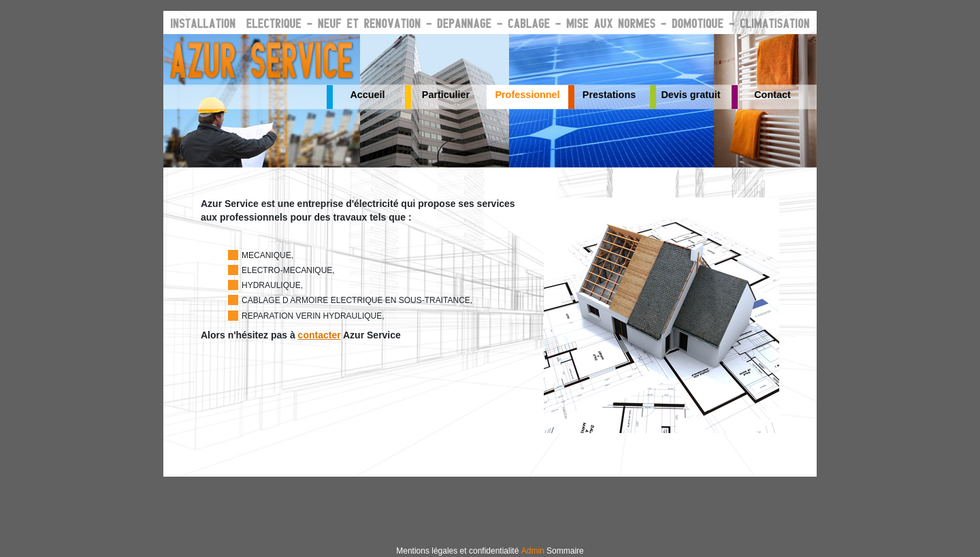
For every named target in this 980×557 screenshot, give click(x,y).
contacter (320, 335)
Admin (533, 551)
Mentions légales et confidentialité (457, 551)
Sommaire (565, 551)
